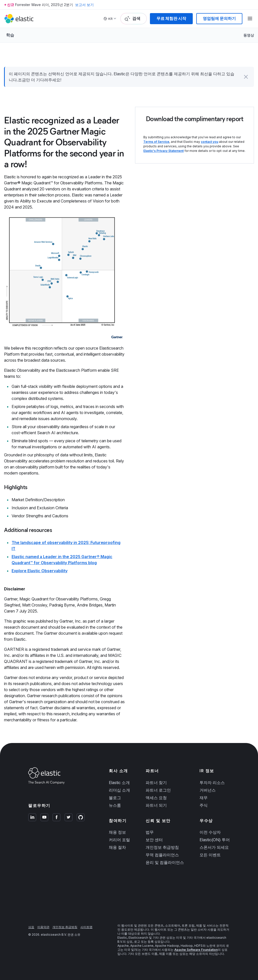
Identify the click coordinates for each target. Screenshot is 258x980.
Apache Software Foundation (196, 950)
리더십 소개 (119, 790)
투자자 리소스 (212, 783)
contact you (209, 142)
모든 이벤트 (210, 855)
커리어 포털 (119, 840)
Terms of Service (156, 142)
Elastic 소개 (119, 783)
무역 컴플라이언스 (162, 855)
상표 (31, 927)
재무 (204, 798)
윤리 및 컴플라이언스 (165, 862)
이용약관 (43, 927)
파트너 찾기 (156, 783)
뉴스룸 (115, 805)
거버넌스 (208, 790)
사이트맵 (86, 927)
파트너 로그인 (158, 790)
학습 (10, 35)
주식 (204, 805)
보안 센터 (154, 840)
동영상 (249, 35)
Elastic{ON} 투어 (215, 840)
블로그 (115, 798)
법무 (150, 832)
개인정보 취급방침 (162, 847)
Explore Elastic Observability (40, 571)
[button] (246, 77)
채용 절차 (117, 847)
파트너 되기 (156, 805)
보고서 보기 (84, 5)
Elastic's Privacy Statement (164, 151)
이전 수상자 (210, 832)
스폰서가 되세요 (214, 847)
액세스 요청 (156, 798)
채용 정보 (117, 832)
